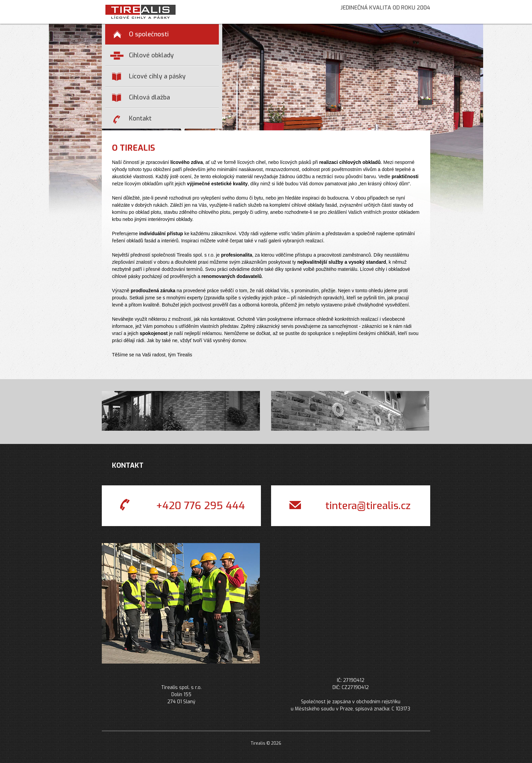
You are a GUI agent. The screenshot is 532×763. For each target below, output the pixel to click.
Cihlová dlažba (141, 98)
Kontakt (132, 119)
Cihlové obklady (142, 56)
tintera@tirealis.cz (350, 507)
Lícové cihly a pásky (149, 77)
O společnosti (141, 34)
